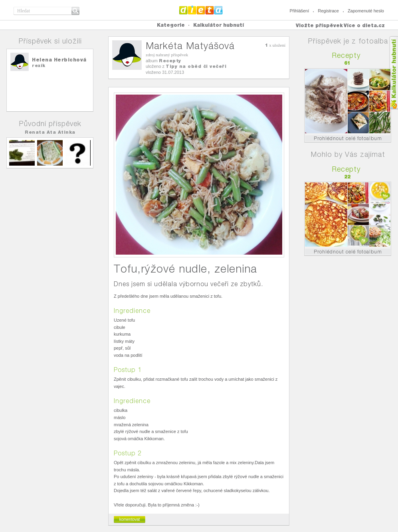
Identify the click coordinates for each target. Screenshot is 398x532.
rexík (39, 65)
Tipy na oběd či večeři (196, 66)
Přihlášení (299, 11)
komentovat (130, 519)
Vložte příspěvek (319, 25)
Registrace (328, 11)
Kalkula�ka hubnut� (393, 73)
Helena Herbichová (59, 60)
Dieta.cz (201, 10)
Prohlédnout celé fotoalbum (348, 138)
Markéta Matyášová (190, 46)
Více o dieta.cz (364, 25)
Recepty (170, 61)
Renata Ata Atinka (50, 132)
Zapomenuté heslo (366, 11)
